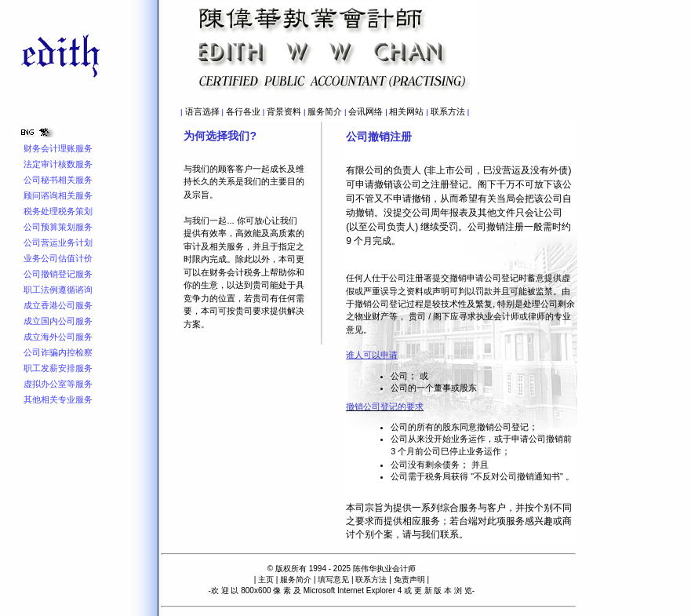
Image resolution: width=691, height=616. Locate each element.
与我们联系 (435, 534)
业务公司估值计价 (58, 258)
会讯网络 (366, 111)
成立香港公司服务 (58, 305)
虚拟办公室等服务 (58, 384)
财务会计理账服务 (58, 148)
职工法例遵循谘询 (58, 290)
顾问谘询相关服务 (58, 195)
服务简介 (325, 111)
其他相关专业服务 (58, 399)
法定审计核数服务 (58, 164)
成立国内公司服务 (58, 321)
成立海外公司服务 (58, 337)
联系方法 (448, 111)
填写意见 (333, 580)
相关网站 (406, 111)
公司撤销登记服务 (58, 274)
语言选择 (202, 111)
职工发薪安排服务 (58, 368)
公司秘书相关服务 (58, 180)
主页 (266, 580)
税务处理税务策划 (58, 211)
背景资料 (284, 111)
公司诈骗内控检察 (58, 352)
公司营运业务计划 (58, 242)
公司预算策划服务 (58, 227)
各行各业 (243, 111)
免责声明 (409, 580)
